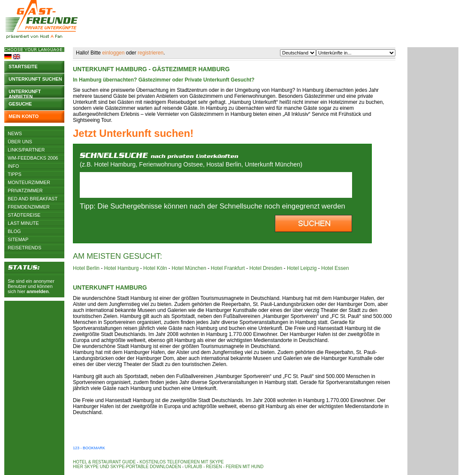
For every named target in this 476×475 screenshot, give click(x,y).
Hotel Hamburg (122, 268)
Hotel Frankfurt (228, 268)
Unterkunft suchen (35, 79)
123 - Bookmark (89, 448)
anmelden (38, 291)
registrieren (151, 53)
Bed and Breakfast (33, 199)
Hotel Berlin (86, 268)
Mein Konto (24, 116)
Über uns (20, 142)
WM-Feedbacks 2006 (33, 158)
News (15, 133)
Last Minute (23, 223)
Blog (14, 231)
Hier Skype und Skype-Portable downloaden (127, 467)
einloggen (113, 53)
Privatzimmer (25, 191)
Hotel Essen (335, 268)
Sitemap (18, 239)
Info (13, 166)
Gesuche (20, 104)
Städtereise (24, 215)
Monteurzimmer (29, 182)
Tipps (15, 174)
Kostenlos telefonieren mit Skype (181, 462)
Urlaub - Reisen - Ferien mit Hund (224, 467)
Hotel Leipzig (302, 268)
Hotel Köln (155, 268)
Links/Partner (26, 150)
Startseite (23, 67)
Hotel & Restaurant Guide (104, 462)
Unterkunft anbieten (25, 93)
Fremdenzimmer (29, 207)
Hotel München (189, 268)
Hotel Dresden (266, 268)
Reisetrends (24, 248)
